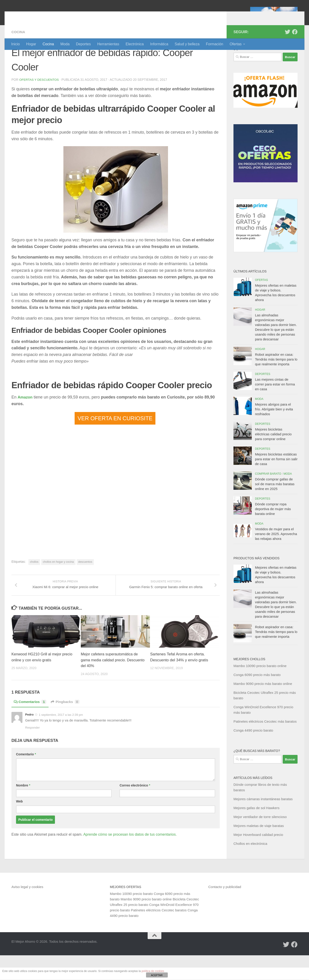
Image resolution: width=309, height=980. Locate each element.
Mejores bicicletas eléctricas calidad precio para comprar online (273, 459)
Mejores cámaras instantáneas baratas (263, 824)
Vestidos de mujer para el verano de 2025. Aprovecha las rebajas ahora (276, 559)
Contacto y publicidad (225, 911)
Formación (215, 44)
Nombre (23, 816)
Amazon (26, 422)
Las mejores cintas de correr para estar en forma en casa (275, 409)
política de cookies (153, 971)
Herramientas (108, 44)
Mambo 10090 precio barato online (260, 691)
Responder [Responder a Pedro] (33, 758)
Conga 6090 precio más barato (257, 699)
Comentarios (31, 732)
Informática (159, 44)
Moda (65, 44)
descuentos (85, 586)
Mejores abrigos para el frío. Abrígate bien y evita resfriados (274, 434)
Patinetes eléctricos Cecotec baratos (159, 935)
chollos (34, 586)
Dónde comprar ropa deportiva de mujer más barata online (273, 534)
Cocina (48, 44)
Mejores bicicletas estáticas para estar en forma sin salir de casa (276, 484)
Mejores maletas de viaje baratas (259, 850)
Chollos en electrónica (250, 868)
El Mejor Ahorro (46, 16)
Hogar (31, 44)
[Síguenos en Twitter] (287, 57)
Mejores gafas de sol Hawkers (256, 833)
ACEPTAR (157, 975)
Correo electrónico (135, 816)
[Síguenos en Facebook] (295, 57)
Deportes (83, 44)
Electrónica (135, 44)
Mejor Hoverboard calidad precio (258, 859)
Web (19, 832)
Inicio (15, 44)
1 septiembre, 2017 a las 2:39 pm (61, 745)
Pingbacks (67, 732)
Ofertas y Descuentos (40, 104)
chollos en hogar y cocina (58, 586)
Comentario (26, 784)
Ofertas (236, 44)
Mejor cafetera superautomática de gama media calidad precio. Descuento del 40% (111, 690)
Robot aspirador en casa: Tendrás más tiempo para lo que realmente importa (276, 384)
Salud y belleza (187, 44)
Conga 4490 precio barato (253, 755)
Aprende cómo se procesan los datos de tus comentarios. (130, 865)
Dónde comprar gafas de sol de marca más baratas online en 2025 (275, 509)
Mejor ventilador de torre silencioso (260, 841)
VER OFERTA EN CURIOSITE (115, 443)
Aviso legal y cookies (27, 911)
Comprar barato (268, 498)
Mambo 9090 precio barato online (146, 924)
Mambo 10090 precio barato (131, 918)
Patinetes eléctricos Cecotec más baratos (265, 746)
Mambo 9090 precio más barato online (263, 708)
